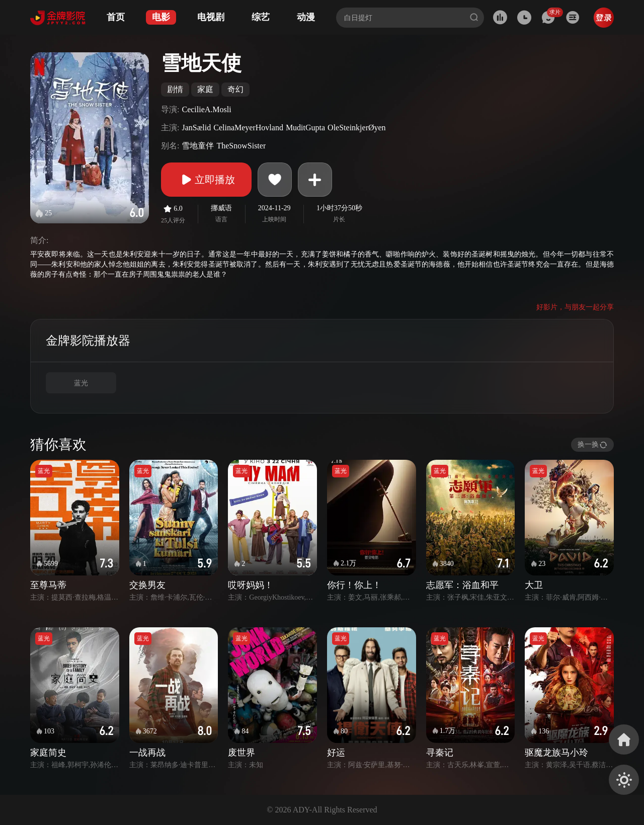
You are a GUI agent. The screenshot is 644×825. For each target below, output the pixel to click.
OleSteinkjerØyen (357, 128)
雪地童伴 (198, 146)
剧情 (175, 89)
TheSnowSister (241, 146)
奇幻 (235, 89)
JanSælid (196, 128)
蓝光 (81, 383)
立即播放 (206, 180)
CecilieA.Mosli (206, 109)
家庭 (205, 89)
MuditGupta (305, 128)
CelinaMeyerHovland (248, 128)
